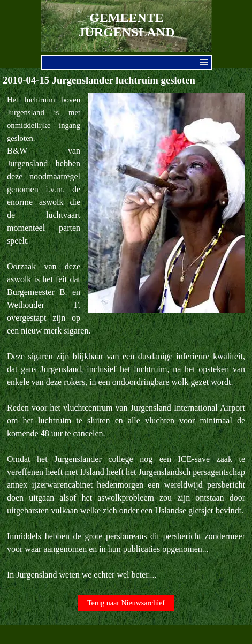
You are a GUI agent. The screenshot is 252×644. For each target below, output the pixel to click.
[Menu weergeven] (204, 62)
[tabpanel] (126, 337)
